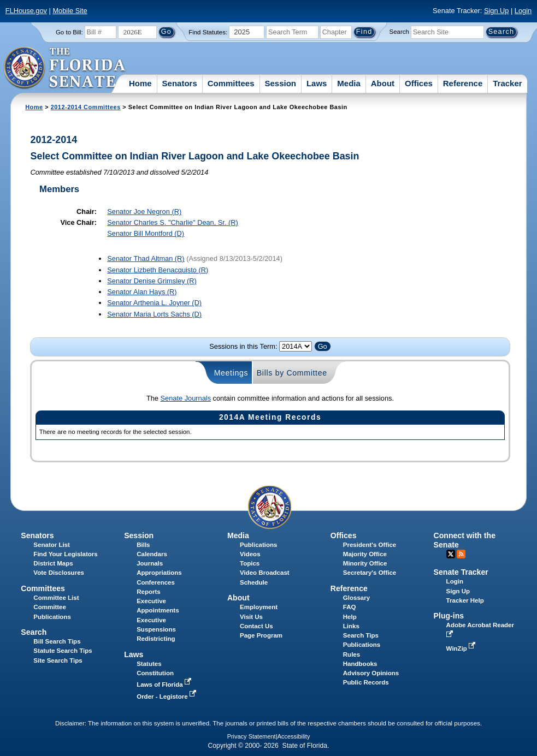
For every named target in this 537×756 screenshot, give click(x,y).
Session (280, 83)
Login (523, 11)
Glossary (356, 598)
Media (349, 83)
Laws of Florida (165, 684)
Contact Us (256, 626)
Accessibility (294, 736)
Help (350, 617)
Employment (259, 607)
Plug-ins (449, 616)
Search (399, 32)
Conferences (156, 582)
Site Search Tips (58, 660)
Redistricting (156, 639)
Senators (180, 83)
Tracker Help (465, 600)
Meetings (231, 373)
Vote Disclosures (59, 573)
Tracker (507, 83)
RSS (461, 554)
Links (351, 626)
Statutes (149, 664)
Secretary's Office (370, 573)
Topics (250, 563)
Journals (150, 563)
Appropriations (159, 573)
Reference (463, 83)
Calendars (152, 554)
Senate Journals (186, 398)
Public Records (366, 682)
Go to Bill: (69, 32)
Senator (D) (146, 233)
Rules (352, 654)
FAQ (350, 607)
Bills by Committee (292, 373)
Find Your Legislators (65, 554)
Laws (317, 83)
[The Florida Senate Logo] (65, 68)
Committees (231, 83)
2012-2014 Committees (86, 107)
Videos (250, 554)
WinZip (462, 648)
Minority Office (365, 563)
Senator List (52, 545)
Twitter (451, 554)
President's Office (370, 545)
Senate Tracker (461, 572)
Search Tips (361, 635)
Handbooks (360, 664)
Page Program (261, 635)
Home (140, 83)
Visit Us (251, 617)
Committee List (56, 598)
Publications (258, 545)
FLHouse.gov (26, 11)
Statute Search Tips (63, 651)
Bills (143, 545)
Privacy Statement (252, 736)
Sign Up (497, 11)
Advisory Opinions (371, 673)
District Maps (53, 563)
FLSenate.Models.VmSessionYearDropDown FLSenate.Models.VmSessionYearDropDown (296, 346)
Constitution (155, 673)
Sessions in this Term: (243, 346)
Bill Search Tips (57, 641)
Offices (419, 83)
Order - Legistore (167, 697)
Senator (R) (144, 212)
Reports (149, 592)
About (383, 83)
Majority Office (365, 554)
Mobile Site (70, 11)
